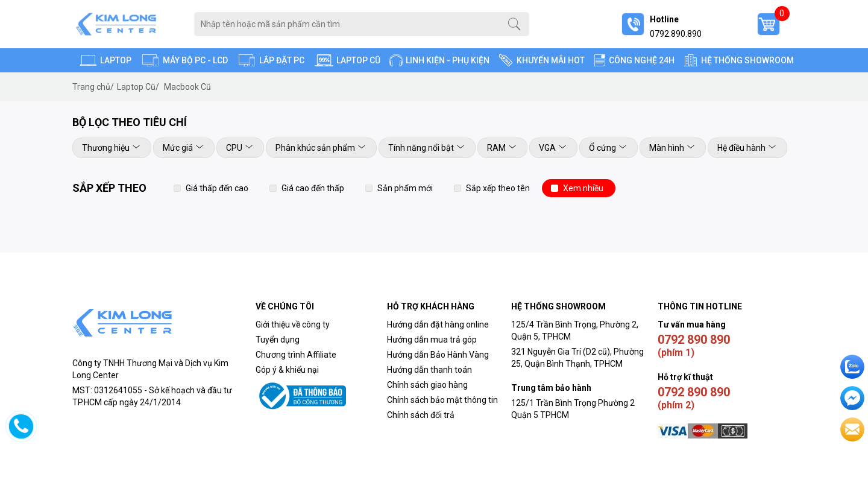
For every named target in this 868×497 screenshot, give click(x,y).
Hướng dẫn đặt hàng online (438, 324)
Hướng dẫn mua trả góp (432, 340)
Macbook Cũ (187, 87)
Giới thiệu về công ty (293, 324)
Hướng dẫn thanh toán (429, 370)
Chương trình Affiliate (296, 355)
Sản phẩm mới (405, 188)
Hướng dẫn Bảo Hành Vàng (438, 355)
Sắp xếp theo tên (498, 188)
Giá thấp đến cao (217, 188)
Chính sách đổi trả (422, 415)
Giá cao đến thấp (313, 188)
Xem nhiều (583, 188)
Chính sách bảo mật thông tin (442, 400)
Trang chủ (93, 87)
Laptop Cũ (138, 87)
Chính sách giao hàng (427, 385)
